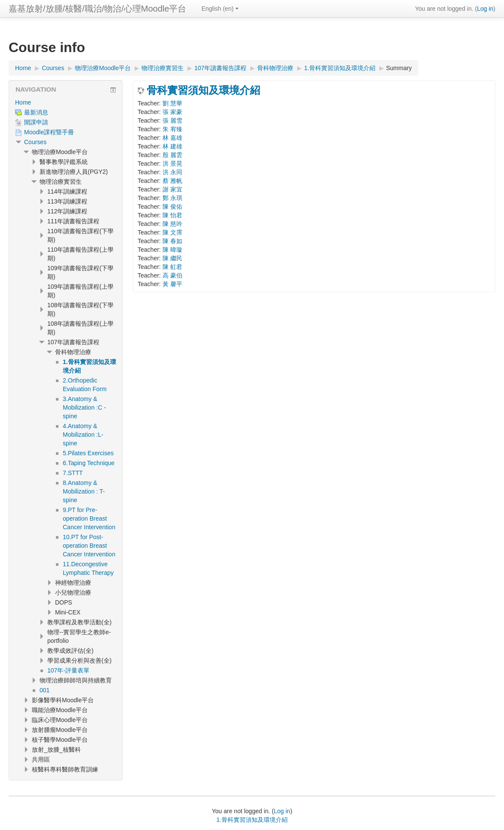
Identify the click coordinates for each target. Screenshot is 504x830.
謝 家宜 (172, 189)
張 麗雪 (172, 120)
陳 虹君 (172, 267)
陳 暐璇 (172, 250)
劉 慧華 (172, 103)
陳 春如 (172, 241)
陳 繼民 (172, 258)
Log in (485, 9)
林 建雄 (172, 146)
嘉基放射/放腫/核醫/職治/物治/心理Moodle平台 (97, 9)
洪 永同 (172, 172)
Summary (399, 68)
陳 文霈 (172, 232)
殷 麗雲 (172, 155)
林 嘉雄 (172, 138)
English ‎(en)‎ (220, 9)
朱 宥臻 (172, 129)
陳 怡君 (172, 215)
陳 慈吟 (172, 224)
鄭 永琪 (172, 198)
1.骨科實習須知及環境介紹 (252, 820)
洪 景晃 (172, 164)
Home (23, 102)
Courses (35, 142)
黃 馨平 (172, 284)
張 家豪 (172, 112)
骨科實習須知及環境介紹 (203, 90)
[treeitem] (66, 102)
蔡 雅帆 (172, 181)
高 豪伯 (172, 275)
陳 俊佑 (172, 207)
